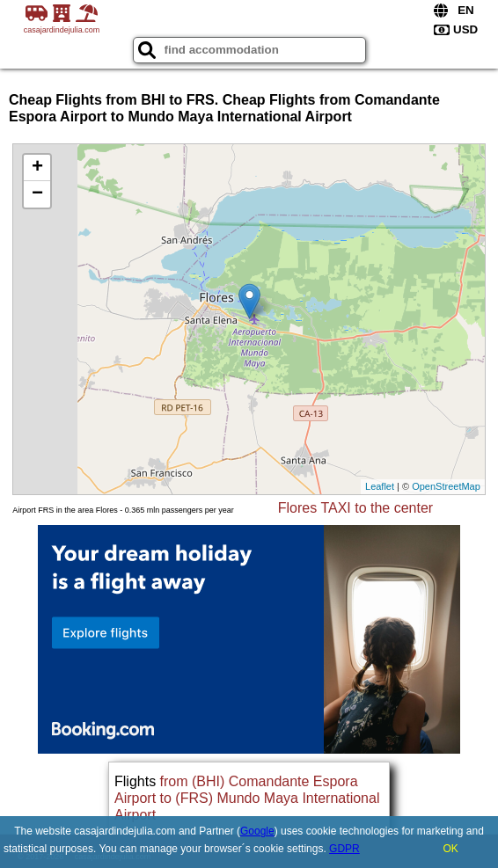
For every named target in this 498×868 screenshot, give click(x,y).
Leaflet (380, 486)
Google (257, 831)
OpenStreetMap (446, 486)
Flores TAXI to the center (355, 508)
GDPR (344, 849)
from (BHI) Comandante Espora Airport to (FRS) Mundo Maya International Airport (247, 798)
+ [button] (37, 168)
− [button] (37, 194)
